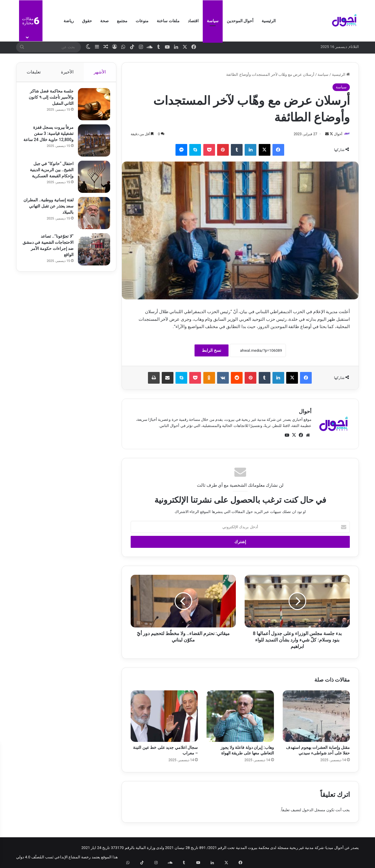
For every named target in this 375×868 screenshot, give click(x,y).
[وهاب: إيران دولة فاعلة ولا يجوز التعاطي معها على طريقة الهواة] (240, 716)
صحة (104, 21)
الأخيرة (67, 72)
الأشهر (100, 72)
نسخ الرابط (211, 351)
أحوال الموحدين (240, 21)
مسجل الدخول (314, 810)
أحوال (335, 134)
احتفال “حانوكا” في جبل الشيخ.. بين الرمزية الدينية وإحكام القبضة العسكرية (49, 173)
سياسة (213, 21)
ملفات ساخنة (168, 21)
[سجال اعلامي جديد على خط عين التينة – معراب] (164, 716)
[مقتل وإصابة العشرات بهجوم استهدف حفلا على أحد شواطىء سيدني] (316, 716)
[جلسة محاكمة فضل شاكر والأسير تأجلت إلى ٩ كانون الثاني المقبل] (91, 107)
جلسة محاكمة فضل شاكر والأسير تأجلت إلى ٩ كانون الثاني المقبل (48, 100)
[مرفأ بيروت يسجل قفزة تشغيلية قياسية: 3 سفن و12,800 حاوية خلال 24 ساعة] (91, 143)
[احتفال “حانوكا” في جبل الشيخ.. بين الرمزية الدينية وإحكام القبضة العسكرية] (91, 180)
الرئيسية (269, 21)
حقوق (87, 21)
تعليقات (33, 72)
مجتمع (122, 21)
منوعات (142, 21)
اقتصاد (193, 21)
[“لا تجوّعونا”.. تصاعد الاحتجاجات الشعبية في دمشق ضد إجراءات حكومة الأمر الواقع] (91, 252)
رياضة (69, 21)
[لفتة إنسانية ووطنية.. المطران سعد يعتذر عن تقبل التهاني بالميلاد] (91, 216)
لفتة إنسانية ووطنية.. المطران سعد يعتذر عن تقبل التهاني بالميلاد (51, 209)
